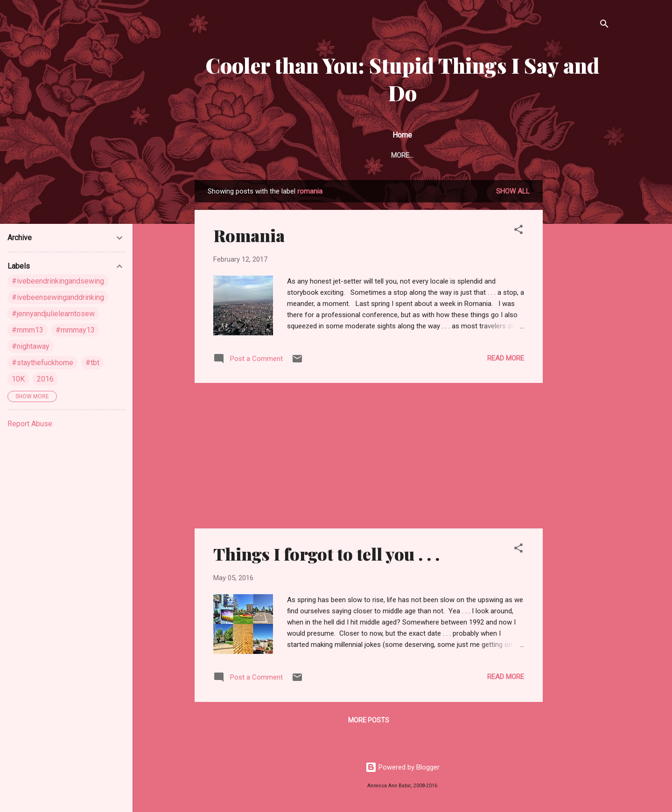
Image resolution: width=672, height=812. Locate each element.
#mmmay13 (75, 330)
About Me (261, 155)
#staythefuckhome (42, 363)
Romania (249, 237)
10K (18, 379)
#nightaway (31, 346)
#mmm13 (28, 330)
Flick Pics (484, 155)
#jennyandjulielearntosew (53, 314)
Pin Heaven (431, 155)
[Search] (604, 25)
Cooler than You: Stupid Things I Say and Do (402, 79)
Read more (506, 360)
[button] (518, 233)
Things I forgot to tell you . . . (326, 555)
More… (585, 155)
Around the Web (323, 155)
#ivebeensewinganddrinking (58, 297)
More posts (369, 722)
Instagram (538, 155)
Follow (381, 155)
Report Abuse (30, 424)
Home (218, 155)
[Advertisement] (580, 322)
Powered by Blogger (402, 769)
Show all (513, 193)
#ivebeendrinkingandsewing (58, 281)
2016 (45, 379)
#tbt (92, 363)
